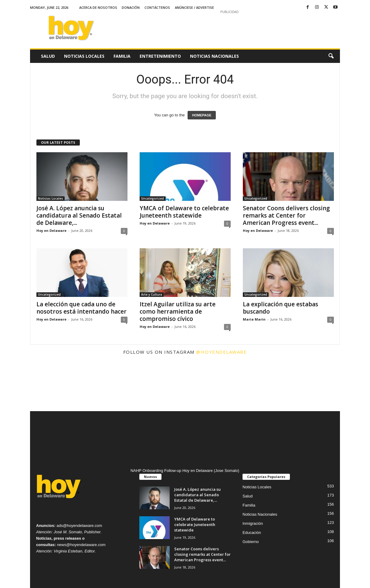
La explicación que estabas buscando (280, 308)
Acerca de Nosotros (98, 7)
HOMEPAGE (202, 115)
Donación (131, 7)
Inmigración (253, 523)
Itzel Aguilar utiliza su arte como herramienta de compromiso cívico (178, 311)
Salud (48, 56)
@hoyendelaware (221, 352)
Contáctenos (157, 7)
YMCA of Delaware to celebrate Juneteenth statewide (184, 212)
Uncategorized (153, 198)
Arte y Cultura (152, 294)
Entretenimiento (160, 56)
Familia (122, 56)
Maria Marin (254, 319)
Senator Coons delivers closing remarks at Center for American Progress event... (286, 215)
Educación (252, 533)
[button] (331, 56)
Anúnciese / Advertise (194, 7)
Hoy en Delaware (51, 230)
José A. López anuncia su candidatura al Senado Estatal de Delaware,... (79, 215)
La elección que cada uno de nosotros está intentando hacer (81, 308)
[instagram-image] (56, 385)
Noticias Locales (84, 56)
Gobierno (251, 542)
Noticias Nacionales (214, 56)
